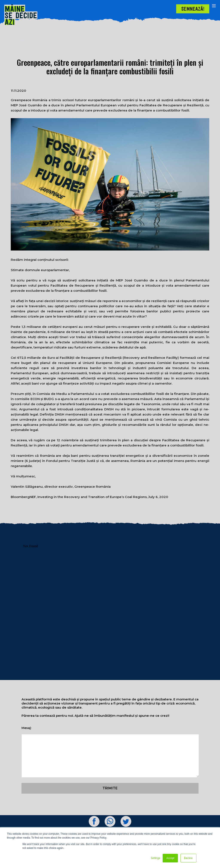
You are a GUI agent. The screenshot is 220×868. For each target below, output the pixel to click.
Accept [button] (170, 858)
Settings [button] (155, 858)
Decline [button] (188, 858)
